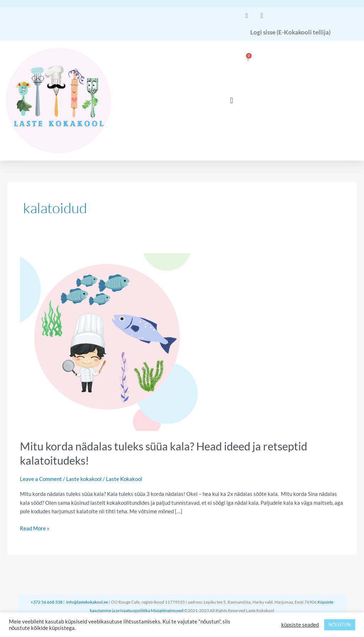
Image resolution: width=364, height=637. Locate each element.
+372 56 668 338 (47, 602)
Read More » (35, 528)
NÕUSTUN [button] (340, 625)
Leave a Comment (41, 479)
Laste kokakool (84, 479)
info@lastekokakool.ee (87, 602)
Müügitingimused (167, 611)
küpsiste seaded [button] (300, 625)
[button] (232, 101)
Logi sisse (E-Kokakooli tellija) (290, 32)
